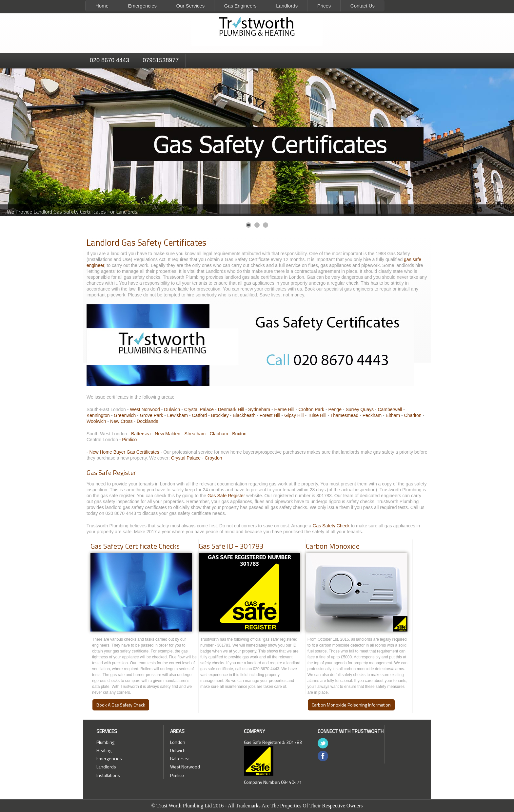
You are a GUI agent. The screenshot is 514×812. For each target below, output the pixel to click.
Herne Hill (284, 409)
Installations (108, 775)
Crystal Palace (199, 409)
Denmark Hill (231, 409)
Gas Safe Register (226, 496)
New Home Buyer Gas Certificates (124, 452)
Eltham (393, 415)
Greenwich (125, 415)
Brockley (220, 415)
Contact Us (363, 6)
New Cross (121, 421)
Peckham (372, 415)
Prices (324, 6)
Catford (199, 415)
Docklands (147, 421)
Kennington (98, 415)
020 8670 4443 (109, 60)
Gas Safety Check (331, 526)
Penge (335, 409)
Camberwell (390, 409)
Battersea (141, 434)
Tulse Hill (317, 415)
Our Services (190, 6)
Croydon (214, 458)
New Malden (168, 434)
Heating (104, 750)
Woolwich (96, 421)
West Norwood (145, 409)
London (178, 742)
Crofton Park (311, 409)
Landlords (287, 6)
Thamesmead (345, 415)
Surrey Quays (360, 409)
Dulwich (172, 409)
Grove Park (152, 415)
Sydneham (259, 409)
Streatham (195, 434)
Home (102, 6)
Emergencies (142, 6)
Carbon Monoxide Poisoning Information (351, 705)
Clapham (219, 434)
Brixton (239, 434)
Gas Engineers (240, 6)
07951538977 (161, 60)
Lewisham (178, 415)
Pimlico (129, 440)
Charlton (413, 415)
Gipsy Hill (294, 415)
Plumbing (105, 742)
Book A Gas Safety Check (121, 705)
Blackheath (244, 415)
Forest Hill (270, 415)
